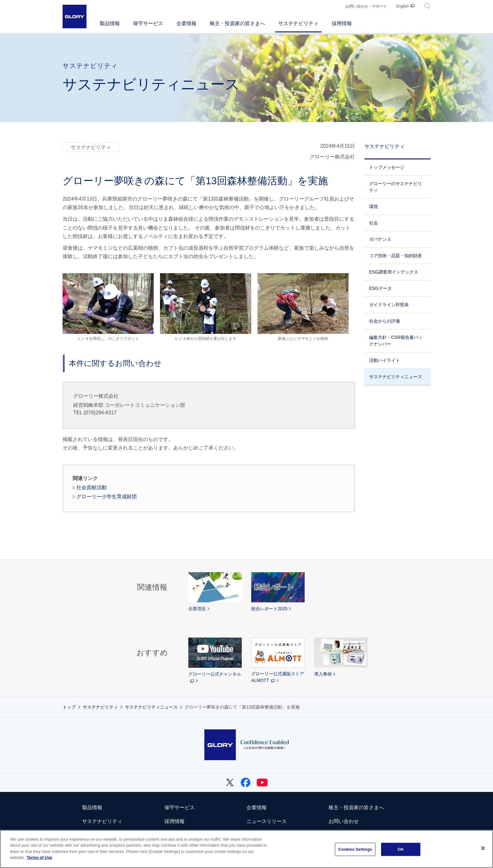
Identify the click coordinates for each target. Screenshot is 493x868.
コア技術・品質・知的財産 (396, 256)
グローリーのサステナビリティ (396, 187)
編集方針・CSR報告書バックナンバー (396, 341)
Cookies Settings (355, 849)
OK (401, 849)
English (403, 6)
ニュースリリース (267, 821)
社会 (374, 223)
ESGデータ (380, 288)
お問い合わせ (344, 821)
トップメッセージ (387, 167)
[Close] (483, 848)
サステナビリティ (385, 146)
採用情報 (174, 821)
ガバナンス (380, 239)
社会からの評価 (385, 321)
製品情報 (92, 807)
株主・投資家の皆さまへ (356, 807)
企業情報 (257, 807)
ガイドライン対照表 (389, 305)
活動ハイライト (385, 360)
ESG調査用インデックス (394, 272)
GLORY (75, 17)
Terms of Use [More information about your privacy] (39, 857)
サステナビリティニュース (396, 377)
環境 (374, 207)
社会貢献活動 (91, 487)
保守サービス (180, 807)
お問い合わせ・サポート (366, 6)
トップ (69, 707)
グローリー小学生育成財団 (107, 497)
